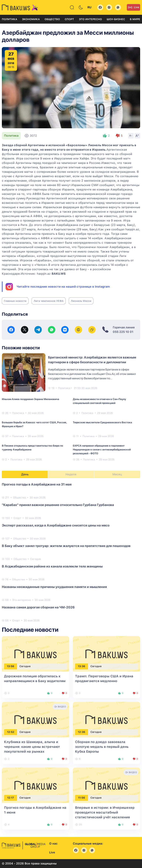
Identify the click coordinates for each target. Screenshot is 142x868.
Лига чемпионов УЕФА (49, 301)
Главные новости (15, 301)
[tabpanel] (71, 552)
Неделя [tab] (71, 474)
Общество (52, 19)
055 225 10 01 (123, 332)
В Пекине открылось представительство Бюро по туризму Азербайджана (32, 448)
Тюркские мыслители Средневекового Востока (102, 422)
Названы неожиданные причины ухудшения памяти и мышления (54, 587)
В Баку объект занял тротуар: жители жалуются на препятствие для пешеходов (66, 546)
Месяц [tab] (117, 474)
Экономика (31, 19)
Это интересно (90, 19)
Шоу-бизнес (116, 19)
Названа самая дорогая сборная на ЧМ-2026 (38, 607)
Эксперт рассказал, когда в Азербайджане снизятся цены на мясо (56, 525)
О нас (53, 844)
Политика (10, 19)
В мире (135, 19)
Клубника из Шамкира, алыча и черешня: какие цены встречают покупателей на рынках (32, 747)
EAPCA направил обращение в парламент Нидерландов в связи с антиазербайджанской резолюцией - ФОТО (102, 450)
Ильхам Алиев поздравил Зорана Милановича (31, 399)
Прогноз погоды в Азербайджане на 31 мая (37, 484)
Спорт (69, 19)
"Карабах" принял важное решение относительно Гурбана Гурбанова (58, 505)
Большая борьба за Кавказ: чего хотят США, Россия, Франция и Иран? (34, 424)
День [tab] (25, 474)
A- (131, 135)
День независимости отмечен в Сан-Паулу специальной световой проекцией (99, 401)
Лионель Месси (81, 301)
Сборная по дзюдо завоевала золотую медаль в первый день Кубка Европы (102, 747)
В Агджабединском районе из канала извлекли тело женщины (52, 566)
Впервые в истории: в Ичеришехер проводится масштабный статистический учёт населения (105, 812)
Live (133, 7)
